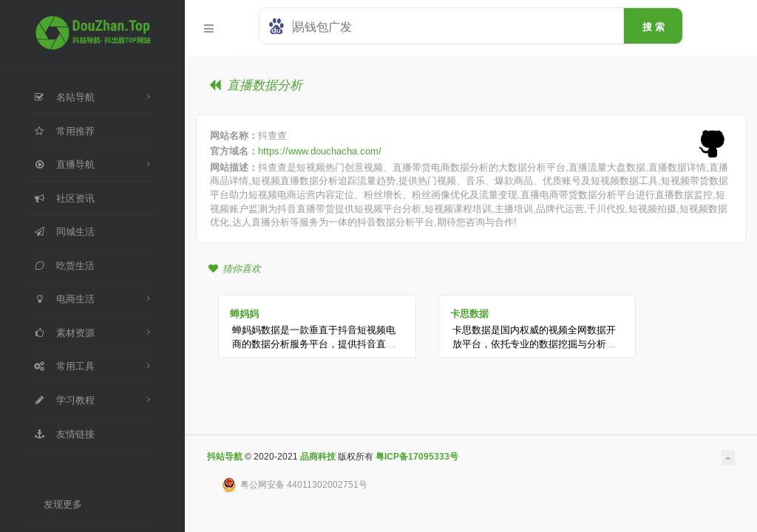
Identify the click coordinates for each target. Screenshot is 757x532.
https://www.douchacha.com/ (320, 151)
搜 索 (654, 27)
